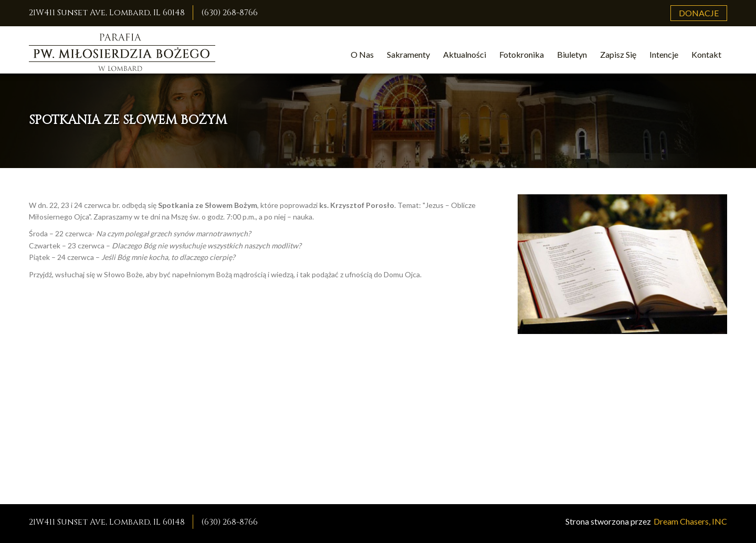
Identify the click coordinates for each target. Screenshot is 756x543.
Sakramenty (408, 54)
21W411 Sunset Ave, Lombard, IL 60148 (107, 13)
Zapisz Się (618, 54)
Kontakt (706, 54)
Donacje (699, 13)
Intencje (664, 54)
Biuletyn (572, 54)
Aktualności (465, 54)
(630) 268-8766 (229, 13)
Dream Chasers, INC (690, 521)
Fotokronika (522, 54)
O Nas (362, 54)
